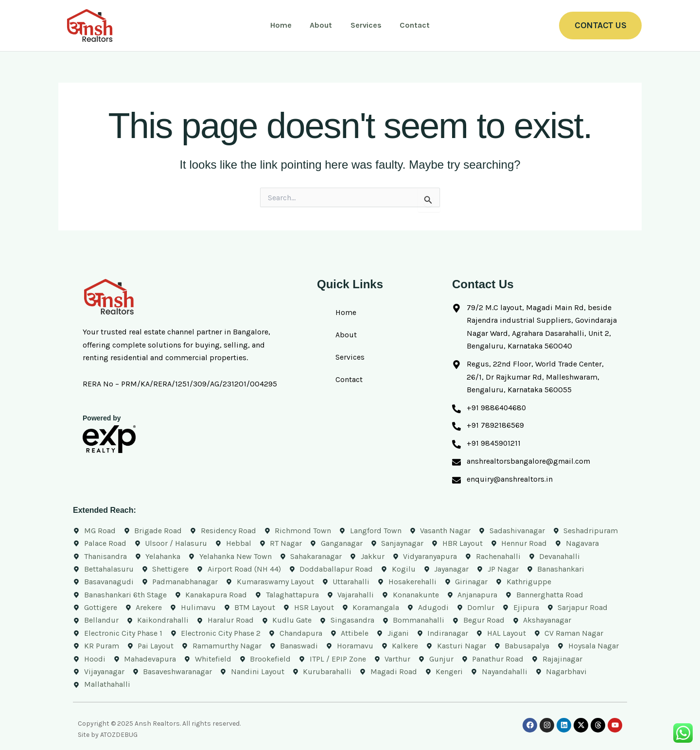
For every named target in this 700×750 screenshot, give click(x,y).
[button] (600, 26)
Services (365, 25)
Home (285, 25)
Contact (411, 25)
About (322, 25)
